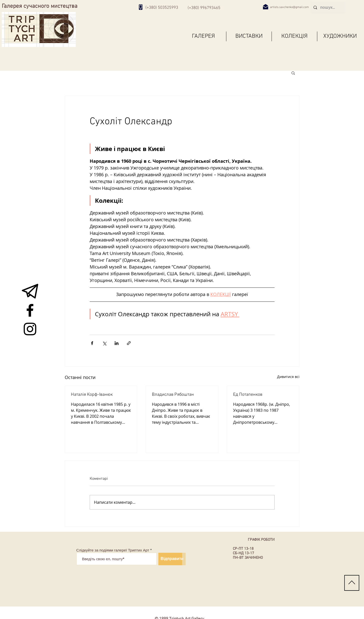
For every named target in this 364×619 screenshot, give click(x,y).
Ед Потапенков (248, 395)
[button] (293, 73)
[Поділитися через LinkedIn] (117, 343)
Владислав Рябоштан (173, 395)
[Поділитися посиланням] (129, 343)
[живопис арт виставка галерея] (30, 291)
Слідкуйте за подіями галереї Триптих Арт (113, 550)
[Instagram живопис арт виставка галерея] (30, 329)
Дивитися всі (288, 377)
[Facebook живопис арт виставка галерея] (30, 310)
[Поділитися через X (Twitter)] (104, 343)
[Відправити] (172, 559)
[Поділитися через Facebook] (92, 343)
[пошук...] (328, 7)
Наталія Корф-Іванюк (92, 395)
